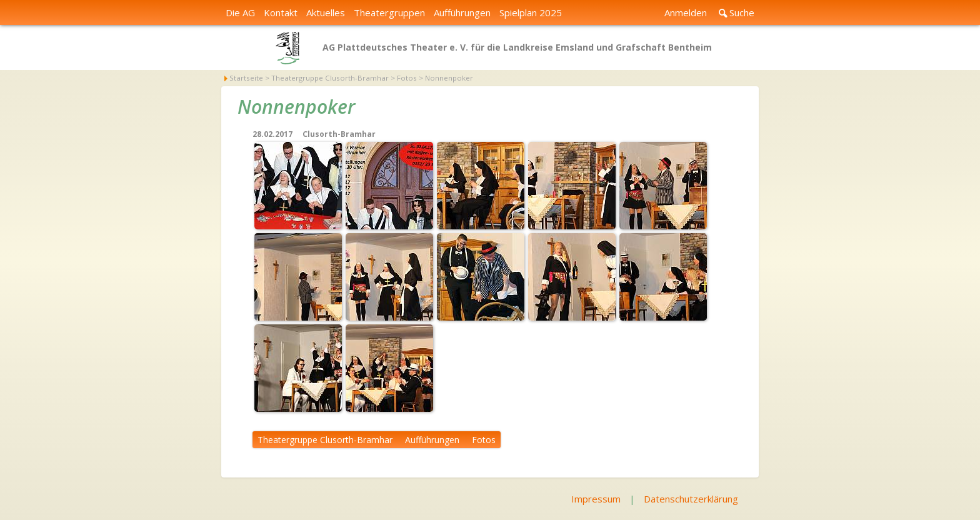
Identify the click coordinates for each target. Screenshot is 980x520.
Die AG (240, 12)
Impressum (596, 499)
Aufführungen (462, 12)
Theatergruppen (389, 12)
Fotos (484, 440)
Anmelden (686, 12)
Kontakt (281, 12)
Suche (742, 12)
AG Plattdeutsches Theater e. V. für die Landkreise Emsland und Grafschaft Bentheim (517, 47)
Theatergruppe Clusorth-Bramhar (325, 440)
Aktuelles (326, 12)
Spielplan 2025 (531, 12)
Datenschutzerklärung (691, 499)
